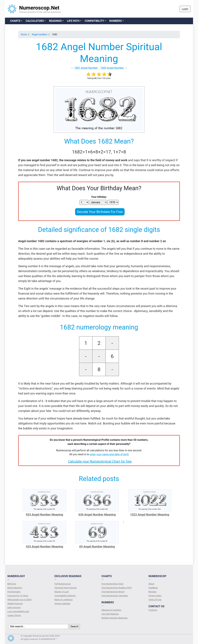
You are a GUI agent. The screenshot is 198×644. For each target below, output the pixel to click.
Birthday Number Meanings (115, 618)
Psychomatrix (14, 592)
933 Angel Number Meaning (44, 515)
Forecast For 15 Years (18, 596)
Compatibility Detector (65, 596)
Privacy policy (155, 596)
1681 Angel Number (86, 68)
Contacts (153, 610)
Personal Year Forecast (66, 588)
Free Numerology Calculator (115, 596)
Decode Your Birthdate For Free (100, 212)
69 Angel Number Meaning (97, 547)
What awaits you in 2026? (20, 600)
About (151, 584)
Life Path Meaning (110, 614)
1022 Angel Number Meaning (150, 515)
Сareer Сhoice (14, 615)
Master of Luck (62, 592)
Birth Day (12, 584)
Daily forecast (14, 607)
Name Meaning (15, 588)
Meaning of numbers (111, 610)
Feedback (153, 588)
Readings (55, 21)
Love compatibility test (18, 611)
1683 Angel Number (112, 68)
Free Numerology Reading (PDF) (117, 588)
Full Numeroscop (63, 584)
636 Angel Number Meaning (97, 515)
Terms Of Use (155, 600)
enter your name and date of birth (109, 454)
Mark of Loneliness (64, 600)
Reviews (152, 592)
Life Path (73, 21)
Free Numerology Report (113, 592)
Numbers (115, 21)
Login (185, 9)
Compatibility (94, 21)
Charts (15, 21)
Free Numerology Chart (113, 584)
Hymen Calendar (62, 604)
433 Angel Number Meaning (44, 547)
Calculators (35, 21)
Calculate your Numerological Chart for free (100, 461)
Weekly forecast (15, 604)
